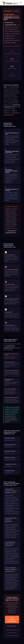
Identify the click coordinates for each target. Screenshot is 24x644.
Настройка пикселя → (12, 626)
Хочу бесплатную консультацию (12, 619)
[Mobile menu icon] (21, 3)
